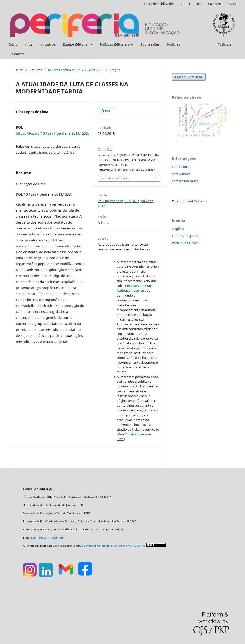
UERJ (199, 4)
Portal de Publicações (159, 4)
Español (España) (186, 236)
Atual (29, 44)
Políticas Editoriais (115, 44)
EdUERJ (185, 4)
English (178, 229)
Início (13, 44)
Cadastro (215, 4)
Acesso (231, 4)
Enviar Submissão (189, 77)
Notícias (174, 44)
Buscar (225, 44)
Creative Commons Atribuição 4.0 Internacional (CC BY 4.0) (109, 546)
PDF (108, 111)
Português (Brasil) (186, 243)
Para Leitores (181, 167)
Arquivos (48, 44)
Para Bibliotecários (185, 181)
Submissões (150, 44)
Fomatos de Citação (115, 178)
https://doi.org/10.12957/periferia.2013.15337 (53, 133)
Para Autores (181, 174)
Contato (18, 54)
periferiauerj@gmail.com (48, 538)
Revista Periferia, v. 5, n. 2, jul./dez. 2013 (76, 70)
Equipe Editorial (76, 44)
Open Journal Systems (189, 201)
